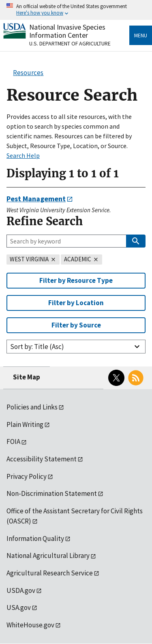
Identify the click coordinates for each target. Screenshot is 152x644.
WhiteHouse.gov (30, 625)
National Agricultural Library (48, 556)
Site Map (27, 377)
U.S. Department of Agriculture (70, 43)
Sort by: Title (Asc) (37, 347)
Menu (141, 35)
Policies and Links (32, 407)
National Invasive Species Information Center (67, 31)
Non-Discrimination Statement (52, 493)
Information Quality (35, 538)
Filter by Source (76, 325)
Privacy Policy (27, 476)
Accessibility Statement (42, 459)
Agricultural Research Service (50, 573)
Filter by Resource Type (76, 280)
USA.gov (19, 607)
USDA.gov (21, 590)
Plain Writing (25, 424)
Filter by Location (76, 303)
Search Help (23, 155)
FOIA (13, 442)
